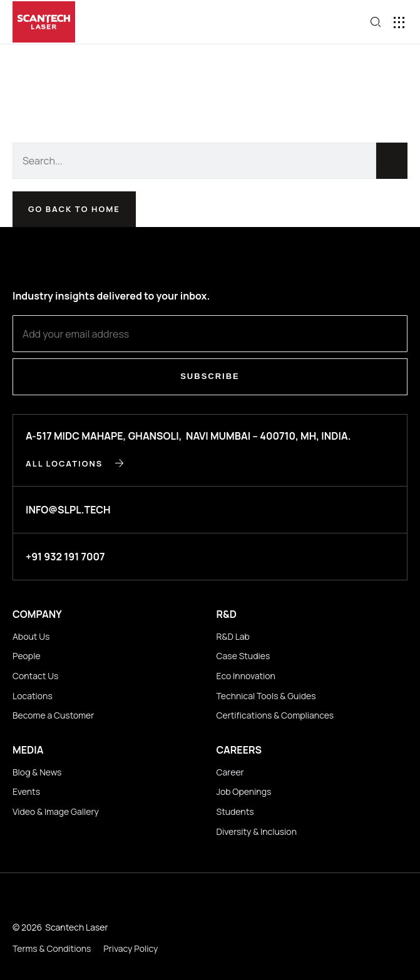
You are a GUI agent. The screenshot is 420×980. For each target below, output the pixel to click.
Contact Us (35, 676)
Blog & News (37, 772)
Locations (33, 696)
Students (235, 811)
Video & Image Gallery (56, 811)
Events (26, 791)
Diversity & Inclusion (257, 831)
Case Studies (243, 656)
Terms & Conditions (52, 948)
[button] (400, 22)
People (27, 656)
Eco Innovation (246, 676)
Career (230, 772)
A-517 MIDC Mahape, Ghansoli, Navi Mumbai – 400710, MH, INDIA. (188, 436)
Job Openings (244, 791)
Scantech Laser (76, 927)
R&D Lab (233, 636)
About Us (31, 636)
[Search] (392, 161)
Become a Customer (53, 715)
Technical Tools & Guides (266, 696)
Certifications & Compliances (275, 715)
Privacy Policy (131, 948)
